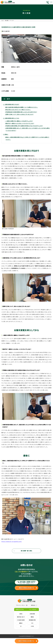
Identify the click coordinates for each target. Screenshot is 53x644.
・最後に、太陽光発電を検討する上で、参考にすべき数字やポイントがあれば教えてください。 (27, 138)
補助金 (32, 617)
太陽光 (21, 614)
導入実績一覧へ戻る (27, 551)
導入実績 (7, 20)
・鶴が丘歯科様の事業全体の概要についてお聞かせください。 (21, 107)
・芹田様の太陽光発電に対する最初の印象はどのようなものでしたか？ (24, 126)
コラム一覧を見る (33, 609)
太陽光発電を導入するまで (12, 104)
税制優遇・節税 (32, 620)
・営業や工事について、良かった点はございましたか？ (19, 114)
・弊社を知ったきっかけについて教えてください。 (18, 110)
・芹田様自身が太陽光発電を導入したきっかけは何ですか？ (21, 112)
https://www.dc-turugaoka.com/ (12, 541)
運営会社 (33, 605)
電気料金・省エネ (21, 617)
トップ (3, 20)
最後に (6, 134)
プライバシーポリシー (21, 605)
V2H (32, 623)
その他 (32, 626)
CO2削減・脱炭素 (21, 620)
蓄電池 (21, 623)
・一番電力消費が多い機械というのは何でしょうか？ (19, 121)
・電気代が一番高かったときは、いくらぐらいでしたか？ (19, 123)
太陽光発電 (32, 614)
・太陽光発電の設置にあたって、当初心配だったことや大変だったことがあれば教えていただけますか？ (27, 129)
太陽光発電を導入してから (12, 118)
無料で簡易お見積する (26, 588)
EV (21, 626)
